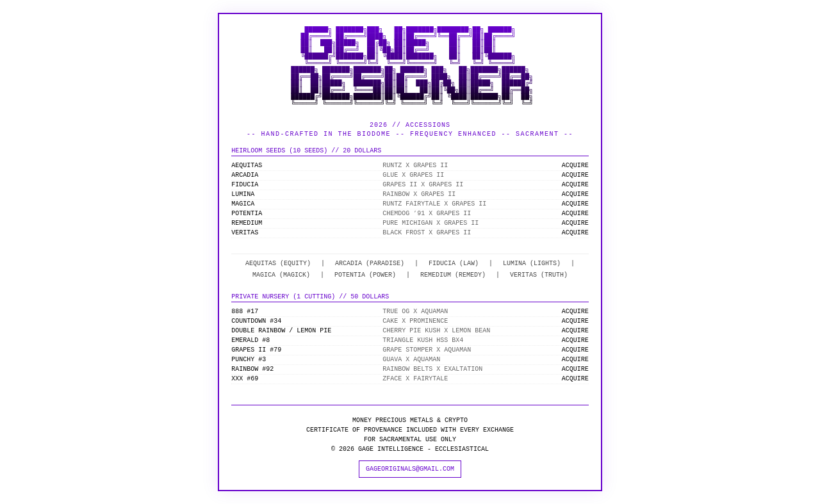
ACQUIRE (575, 166)
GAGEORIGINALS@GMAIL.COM (410, 469)
